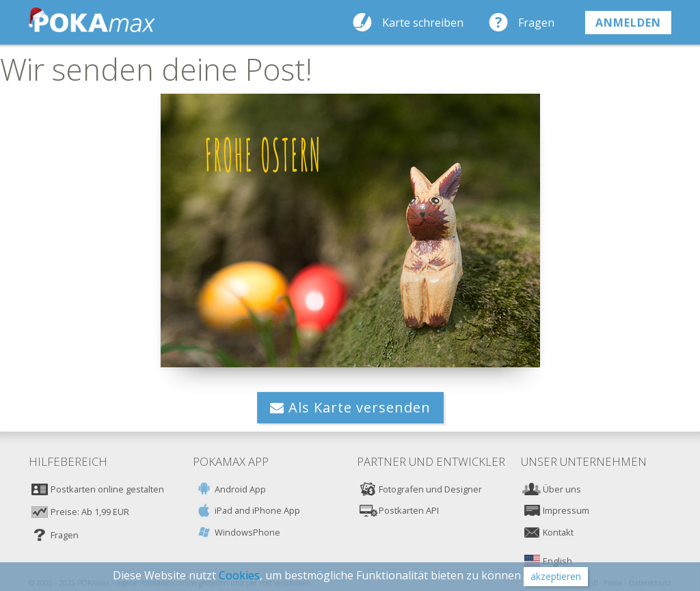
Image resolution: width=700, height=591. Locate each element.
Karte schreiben (423, 23)
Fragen (536, 23)
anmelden (628, 23)
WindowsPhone (247, 532)
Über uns (562, 489)
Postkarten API (409, 510)
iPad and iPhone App (257, 510)
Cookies (239, 575)
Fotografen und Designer (430, 489)
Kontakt (558, 532)
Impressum (566, 510)
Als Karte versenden (350, 407)
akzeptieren (556, 576)
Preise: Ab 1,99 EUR (90, 512)
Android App (240, 489)
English (557, 561)
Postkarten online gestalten (107, 489)
